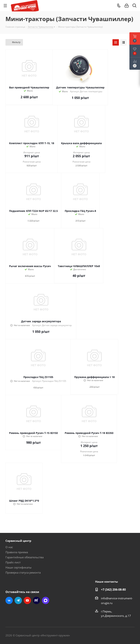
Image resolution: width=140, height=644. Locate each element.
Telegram (18, 600)
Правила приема (17, 552)
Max (46, 600)
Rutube (36, 600)
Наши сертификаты (19, 567)
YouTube (27, 600)
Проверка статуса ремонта (23, 572)
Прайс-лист (13, 562)
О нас (9, 547)
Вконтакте (9, 600)
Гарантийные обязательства (25, 557)
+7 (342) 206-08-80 (113, 590)
